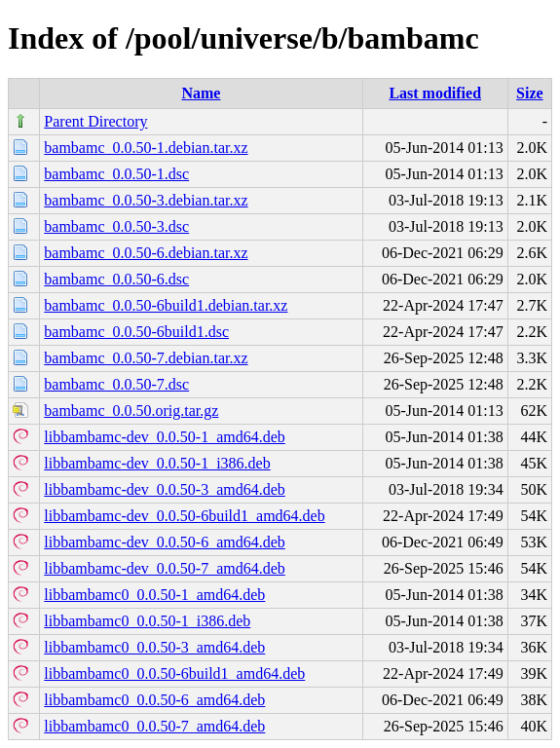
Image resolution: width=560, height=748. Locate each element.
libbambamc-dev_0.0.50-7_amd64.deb (165, 568)
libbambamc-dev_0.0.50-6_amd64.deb (165, 542)
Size (530, 93)
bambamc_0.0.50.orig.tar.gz (131, 411)
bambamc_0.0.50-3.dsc (116, 226)
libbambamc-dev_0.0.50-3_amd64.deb (165, 489)
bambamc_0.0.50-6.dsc (116, 279)
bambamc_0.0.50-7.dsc (116, 384)
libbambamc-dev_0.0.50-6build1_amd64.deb (184, 516)
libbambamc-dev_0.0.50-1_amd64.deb (165, 437)
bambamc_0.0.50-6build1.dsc (136, 332)
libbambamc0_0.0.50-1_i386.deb (147, 621)
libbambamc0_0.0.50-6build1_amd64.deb (174, 673)
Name (201, 93)
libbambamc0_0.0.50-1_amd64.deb (154, 595)
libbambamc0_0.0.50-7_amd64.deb (154, 726)
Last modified (435, 93)
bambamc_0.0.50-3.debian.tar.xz (146, 200)
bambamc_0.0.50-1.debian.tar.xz (146, 148)
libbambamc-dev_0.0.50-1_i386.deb (157, 463)
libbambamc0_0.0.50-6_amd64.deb (154, 700)
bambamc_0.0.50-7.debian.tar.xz (146, 358)
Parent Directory (95, 121)
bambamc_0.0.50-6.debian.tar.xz (146, 253)
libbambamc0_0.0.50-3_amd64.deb (154, 647)
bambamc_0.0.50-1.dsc (116, 174)
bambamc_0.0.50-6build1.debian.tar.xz (166, 305)
